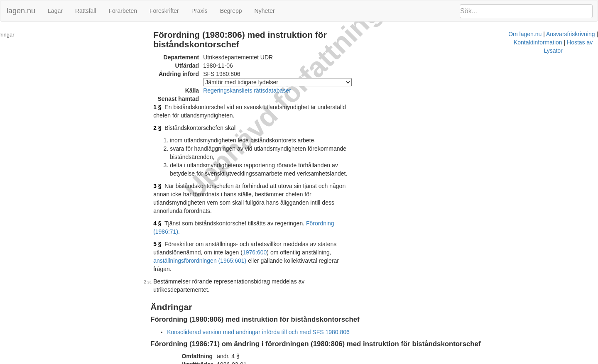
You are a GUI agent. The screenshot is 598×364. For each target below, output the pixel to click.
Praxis (200, 11)
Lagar (55, 11)
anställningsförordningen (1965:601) (331, 227)
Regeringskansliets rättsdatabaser (259, 90)
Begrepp (231, 11)
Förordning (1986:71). (346, 207)
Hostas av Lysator (446, 360)
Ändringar (17, 35)
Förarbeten (123, 11)
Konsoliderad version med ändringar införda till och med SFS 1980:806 (270, 291)
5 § (169, 219)
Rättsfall (86, 11)
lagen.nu (21, 11)
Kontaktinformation (394, 360)
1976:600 (206, 227)
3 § (169, 178)
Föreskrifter (164, 11)
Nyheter (265, 11)
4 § (169, 207)
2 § (169, 128)
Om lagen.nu (295, 360)
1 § (169, 107)
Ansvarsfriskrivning (340, 360)
